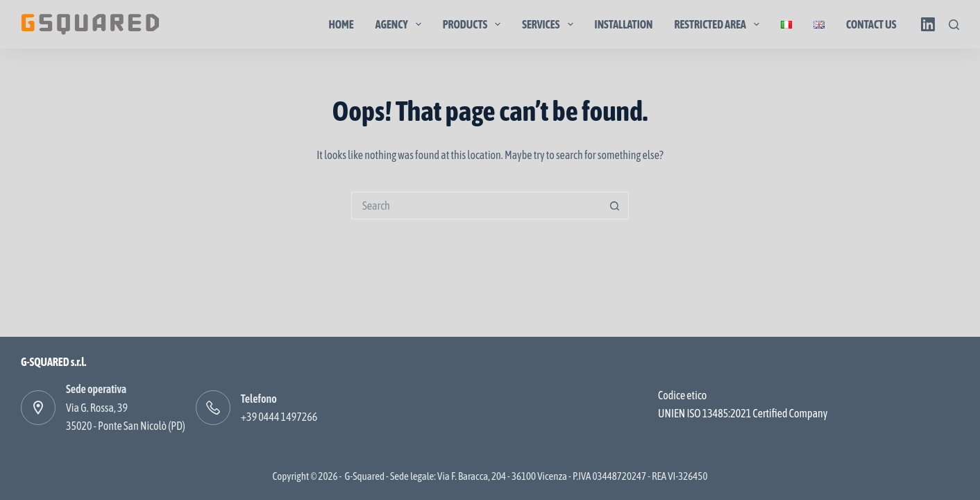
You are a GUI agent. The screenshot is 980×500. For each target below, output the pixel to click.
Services (550, 24)
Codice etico (682, 395)
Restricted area (720, 24)
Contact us (871, 24)
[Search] (954, 25)
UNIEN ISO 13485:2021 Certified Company (743, 413)
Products (475, 24)
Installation (624, 24)
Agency (401, 24)
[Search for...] (476, 206)
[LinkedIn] (928, 24)
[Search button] (615, 206)
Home (341, 24)
